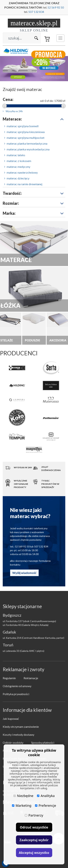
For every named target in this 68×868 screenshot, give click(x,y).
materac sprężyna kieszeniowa (24, 132)
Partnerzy (34, 815)
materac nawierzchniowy (21, 172)
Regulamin (9, 678)
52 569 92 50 (56, 7)
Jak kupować (11, 719)
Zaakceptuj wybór (34, 840)
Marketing (22, 805)
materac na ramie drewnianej (23, 184)
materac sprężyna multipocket (24, 138)
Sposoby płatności (43, 743)
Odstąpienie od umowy (17, 686)
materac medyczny (17, 167)
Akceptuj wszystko (34, 853)
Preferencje (46, 805)
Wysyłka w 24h (13, 111)
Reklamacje (31, 678)
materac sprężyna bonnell (21, 126)
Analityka (46, 796)
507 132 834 (36, 12)
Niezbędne (23, 796)
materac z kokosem (18, 161)
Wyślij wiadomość (24, 573)
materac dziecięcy (17, 178)
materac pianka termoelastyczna (26, 143)
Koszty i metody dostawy (18, 735)
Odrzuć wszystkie (34, 827)
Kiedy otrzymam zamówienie (21, 727)
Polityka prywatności (16, 694)
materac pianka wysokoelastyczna (27, 149)
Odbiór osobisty (13, 743)
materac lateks (15, 155)
